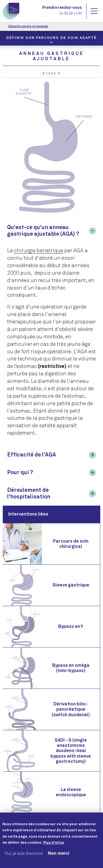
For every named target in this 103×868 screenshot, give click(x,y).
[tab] (51, 231)
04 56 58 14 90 (71, 14)
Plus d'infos (54, 849)
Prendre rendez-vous (62, 8)
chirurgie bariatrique (39, 251)
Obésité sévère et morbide (28, 26)
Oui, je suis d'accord (24, 859)
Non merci (59, 859)
